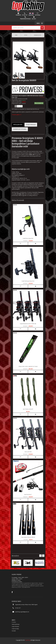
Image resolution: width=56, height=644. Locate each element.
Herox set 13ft (28, 452)
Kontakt (14, 631)
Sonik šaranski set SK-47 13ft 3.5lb (28, 324)
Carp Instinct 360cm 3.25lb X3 (28, 537)
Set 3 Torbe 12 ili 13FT (28, 409)
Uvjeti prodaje (31, 125)
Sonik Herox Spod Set (28, 238)
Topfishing (28, 640)
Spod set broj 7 (28, 494)
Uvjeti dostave (15, 626)
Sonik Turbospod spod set (28, 281)
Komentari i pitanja (20, 129)
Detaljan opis (18, 125)
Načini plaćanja (16, 624)
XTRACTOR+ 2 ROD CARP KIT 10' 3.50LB (28, 366)
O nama (14, 622)
